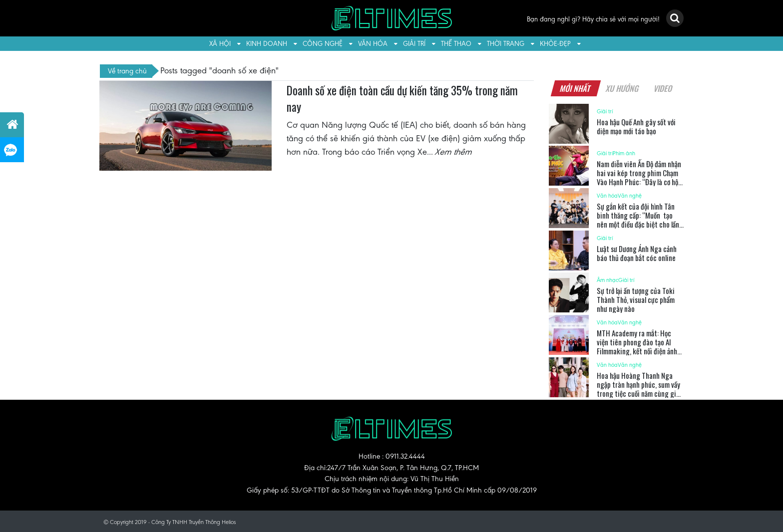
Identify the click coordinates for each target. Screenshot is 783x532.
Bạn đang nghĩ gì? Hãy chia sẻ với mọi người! (593, 19)
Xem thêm (454, 152)
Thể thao (456, 44)
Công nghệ (323, 44)
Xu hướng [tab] (622, 88)
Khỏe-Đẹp (555, 44)
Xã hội (220, 44)
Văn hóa (373, 44)
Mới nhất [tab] (575, 88)
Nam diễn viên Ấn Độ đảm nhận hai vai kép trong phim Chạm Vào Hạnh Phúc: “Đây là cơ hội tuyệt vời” (639, 177)
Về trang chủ (127, 71)
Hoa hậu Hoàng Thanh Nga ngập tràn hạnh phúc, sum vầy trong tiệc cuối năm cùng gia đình (638, 389)
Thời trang (506, 44)
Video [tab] (663, 88)
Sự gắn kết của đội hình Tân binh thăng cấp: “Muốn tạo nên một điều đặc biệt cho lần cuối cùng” (638, 220)
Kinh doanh (267, 44)
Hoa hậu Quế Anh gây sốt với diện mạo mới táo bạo (636, 126)
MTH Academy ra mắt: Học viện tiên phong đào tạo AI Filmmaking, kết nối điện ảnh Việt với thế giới (637, 346)
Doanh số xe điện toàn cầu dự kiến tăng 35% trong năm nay (402, 99)
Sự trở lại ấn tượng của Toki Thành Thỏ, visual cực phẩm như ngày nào (636, 299)
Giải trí (414, 44)
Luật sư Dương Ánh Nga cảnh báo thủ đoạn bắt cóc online (637, 253)
